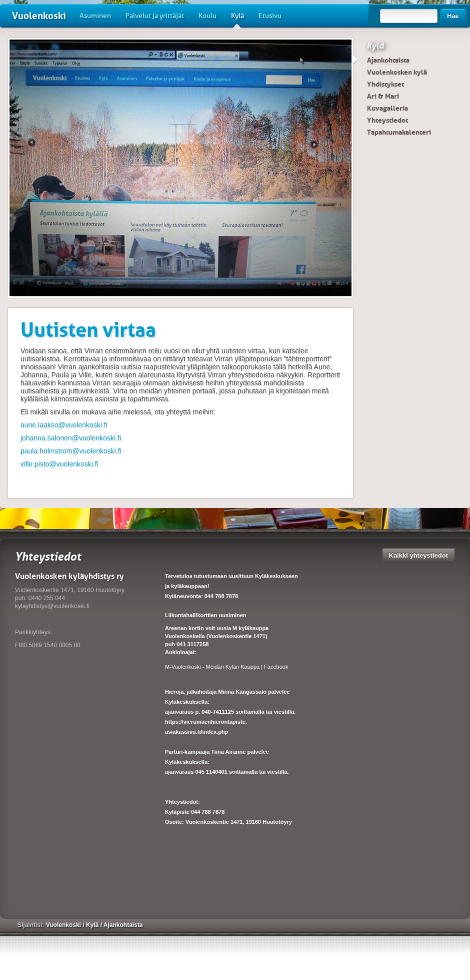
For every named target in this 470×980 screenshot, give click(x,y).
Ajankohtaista (388, 60)
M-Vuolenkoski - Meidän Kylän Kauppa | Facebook (226, 667)
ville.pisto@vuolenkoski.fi (59, 464)
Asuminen (95, 16)
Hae (453, 16)
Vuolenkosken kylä (397, 72)
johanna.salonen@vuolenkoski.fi (71, 438)
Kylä (237, 20)
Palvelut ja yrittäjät (155, 16)
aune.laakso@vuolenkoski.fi (64, 425)
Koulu (207, 16)
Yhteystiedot (387, 120)
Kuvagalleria (387, 108)
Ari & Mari (383, 96)
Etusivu (270, 16)
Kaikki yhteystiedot (419, 555)
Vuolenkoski (39, 16)
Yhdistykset (385, 84)
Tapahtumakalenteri (399, 132)
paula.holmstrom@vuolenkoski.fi (71, 451)
